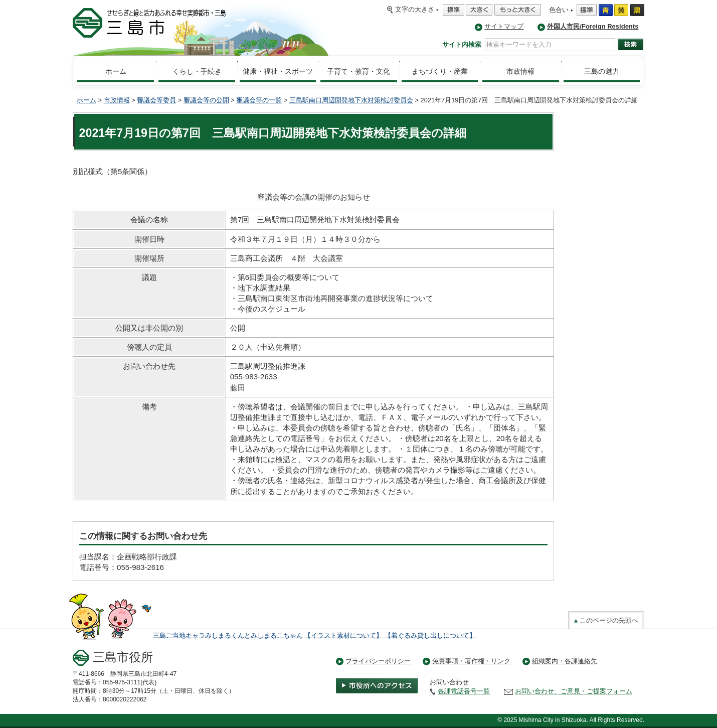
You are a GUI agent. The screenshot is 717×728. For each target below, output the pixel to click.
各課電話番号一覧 (464, 691)
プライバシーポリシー (378, 661)
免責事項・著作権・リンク (471, 661)
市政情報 (520, 71)
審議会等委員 (156, 100)
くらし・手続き (197, 71)
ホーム (116, 71)
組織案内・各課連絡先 (565, 661)
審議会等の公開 (206, 100)
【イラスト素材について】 (343, 635)
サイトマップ (504, 26)
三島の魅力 (602, 71)
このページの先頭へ (606, 620)
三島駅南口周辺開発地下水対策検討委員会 (351, 100)
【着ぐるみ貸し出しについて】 (430, 635)
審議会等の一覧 (259, 100)
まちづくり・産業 (440, 71)
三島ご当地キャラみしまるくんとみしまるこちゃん (228, 635)
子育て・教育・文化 (358, 71)
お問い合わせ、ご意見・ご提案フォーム (574, 691)
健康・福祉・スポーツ (278, 71)
